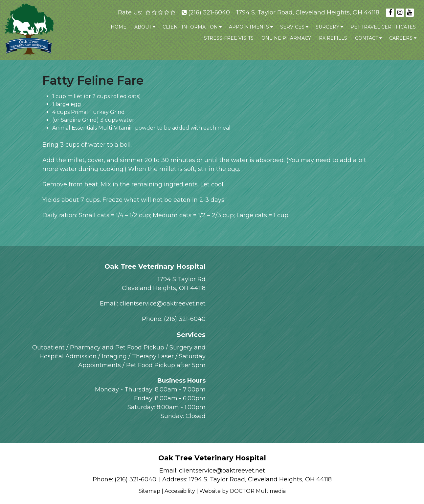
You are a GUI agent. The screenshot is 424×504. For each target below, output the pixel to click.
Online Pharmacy (286, 38)
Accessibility (180, 491)
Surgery (327, 27)
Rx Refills (333, 38)
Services (292, 27)
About (143, 27)
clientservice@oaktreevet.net (163, 304)
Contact (367, 38)
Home (119, 27)
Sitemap (149, 491)
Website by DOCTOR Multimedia (243, 491)
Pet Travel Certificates (383, 27)
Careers (401, 38)
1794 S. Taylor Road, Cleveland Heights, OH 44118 (308, 12)
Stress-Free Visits (229, 38)
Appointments (249, 27)
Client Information (190, 27)
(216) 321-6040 (209, 12)
